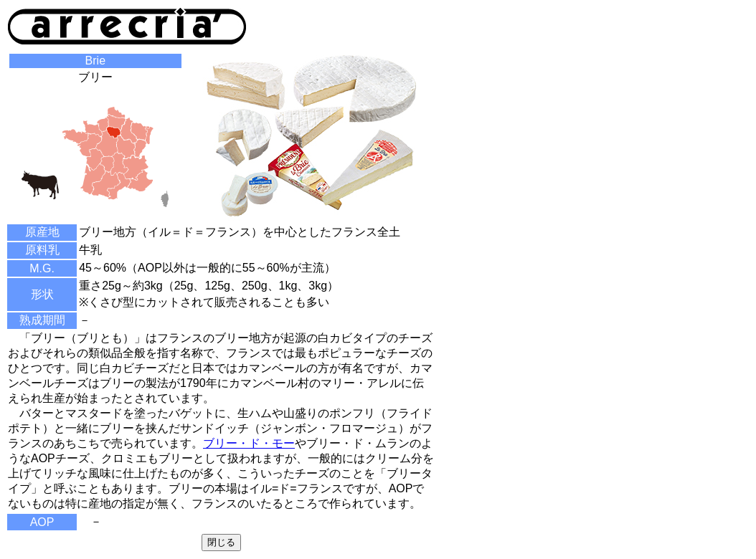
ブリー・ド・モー (249, 443)
